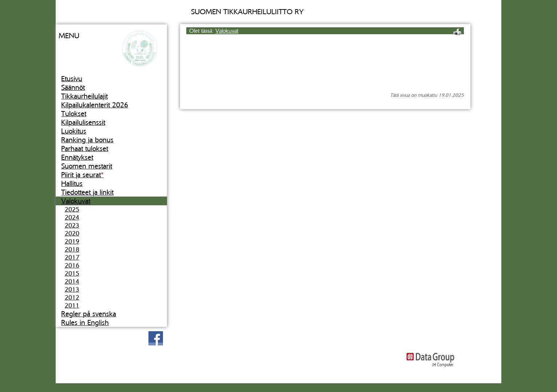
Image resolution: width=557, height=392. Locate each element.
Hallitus (72, 183)
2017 (72, 257)
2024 (72, 217)
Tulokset (74, 114)
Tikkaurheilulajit (84, 96)
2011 (72, 305)
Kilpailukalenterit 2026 (95, 105)
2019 (72, 241)
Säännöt (73, 87)
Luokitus (74, 131)
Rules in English (85, 322)
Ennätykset (77, 157)
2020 (72, 233)
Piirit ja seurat (82, 175)
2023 (72, 225)
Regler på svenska (89, 314)
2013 (72, 289)
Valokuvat (76, 201)
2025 (72, 209)
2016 (72, 265)
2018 (72, 249)
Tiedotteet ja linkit (87, 192)
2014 (72, 281)
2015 (72, 273)
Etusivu (72, 79)
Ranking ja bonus (87, 140)
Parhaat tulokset (85, 149)
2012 (72, 297)
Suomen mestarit (87, 166)
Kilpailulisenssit (83, 122)
